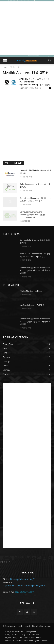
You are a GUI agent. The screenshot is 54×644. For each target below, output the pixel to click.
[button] (5, 61)
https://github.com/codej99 (23, 579)
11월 (18, 67)
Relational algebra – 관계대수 (32, 305)
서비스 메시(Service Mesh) (31, 291)
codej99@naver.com (24, 592)
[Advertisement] (27, 28)
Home (5, 67)
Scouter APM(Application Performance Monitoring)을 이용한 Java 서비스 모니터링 (35, 270)
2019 (12, 67)
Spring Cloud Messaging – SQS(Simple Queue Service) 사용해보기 (35, 199)
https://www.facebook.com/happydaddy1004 (24, 586)
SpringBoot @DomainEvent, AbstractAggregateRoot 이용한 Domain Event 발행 (32, 215)
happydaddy (23, 88)
